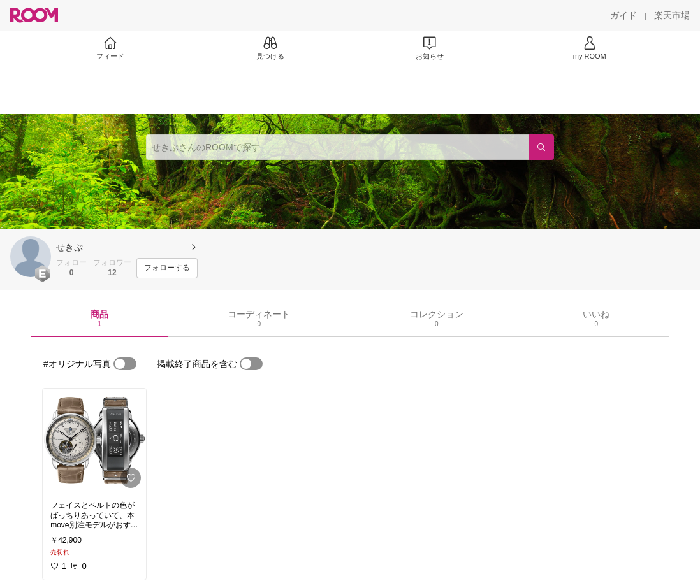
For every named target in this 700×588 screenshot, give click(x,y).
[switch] (125, 364)
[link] (94, 441)
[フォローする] (167, 268)
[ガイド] (623, 15)
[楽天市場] (672, 15)
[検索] (541, 147)
